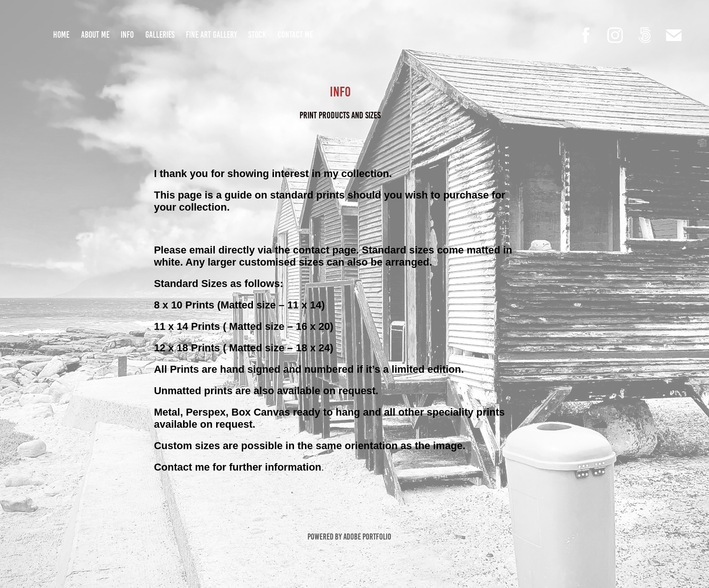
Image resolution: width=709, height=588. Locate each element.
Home (61, 35)
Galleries (160, 35)
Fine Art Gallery (211, 35)
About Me (95, 35)
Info (127, 35)
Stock (257, 35)
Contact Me (295, 35)
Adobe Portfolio (367, 537)
